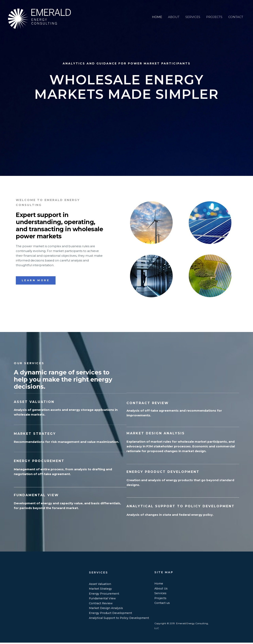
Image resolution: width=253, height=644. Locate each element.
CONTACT (236, 14)
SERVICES (193, 14)
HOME (157, 14)
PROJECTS (214, 14)
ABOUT (174, 14)
